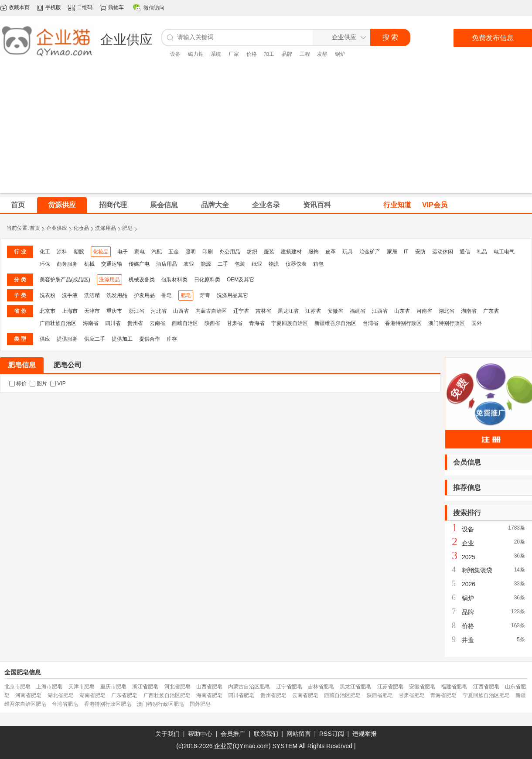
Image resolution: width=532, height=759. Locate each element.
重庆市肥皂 (113, 687)
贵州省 (135, 323)
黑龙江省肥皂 (355, 687)
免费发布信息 (493, 38)
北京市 (48, 311)
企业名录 (266, 205)
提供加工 (122, 339)
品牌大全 (215, 205)
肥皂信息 (22, 365)
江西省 (380, 311)
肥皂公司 (68, 365)
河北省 (159, 311)
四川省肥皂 (241, 695)
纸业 (257, 264)
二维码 (85, 7)
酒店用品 (167, 264)
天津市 (92, 311)
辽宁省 (241, 311)
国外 (477, 323)
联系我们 (266, 734)
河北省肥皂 (177, 687)
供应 (45, 339)
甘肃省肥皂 (412, 695)
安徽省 (335, 311)
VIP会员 (435, 205)
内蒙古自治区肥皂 (249, 687)
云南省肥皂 (305, 695)
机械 (89, 264)
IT (406, 252)
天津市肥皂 (82, 687)
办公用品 (230, 252)
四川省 (113, 323)
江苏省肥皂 (390, 687)
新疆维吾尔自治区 (335, 323)
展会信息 (164, 205)
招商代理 (113, 205)
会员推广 (233, 734)
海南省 (91, 323)
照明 (191, 252)
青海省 (257, 323)
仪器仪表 (296, 264)
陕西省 (212, 323)
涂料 (62, 252)
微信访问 (154, 8)
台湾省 (371, 323)
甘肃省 (235, 323)
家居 (392, 252)
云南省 (157, 323)
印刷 (208, 252)
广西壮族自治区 (58, 323)
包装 (240, 264)
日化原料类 (207, 280)
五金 (174, 252)
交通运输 (112, 264)
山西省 (181, 311)
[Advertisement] (266, 132)
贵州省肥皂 (273, 695)
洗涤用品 (106, 228)
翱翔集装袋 (477, 570)
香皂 (167, 295)
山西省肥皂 (209, 687)
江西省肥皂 (486, 687)
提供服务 (67, 339)
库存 (172, 339)
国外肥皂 (200, 704)
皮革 (331, 252)
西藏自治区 (185, 323)
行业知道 (397, 205)
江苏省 (313, 311)
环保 (45, 264)
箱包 (318, 264)
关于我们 (167, 734)
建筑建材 (291, 252)
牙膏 (205, 295)
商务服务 (67, 264)
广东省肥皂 (124, 695)
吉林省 (263, 311)
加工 (269, 54)
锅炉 (340, 54)
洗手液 (70, 295)
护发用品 (144, 295)
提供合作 (150, 339)
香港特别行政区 (403, 323)
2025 (469, 557)
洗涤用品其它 (232, 295)
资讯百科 (317, 205)
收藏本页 (19, 7)
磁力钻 (196, 54)
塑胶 (79, 252)
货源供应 (62, 205)
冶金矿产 (370, 252)
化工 (45, 252)
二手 (223, 264)
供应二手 (95, 339)
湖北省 (447, 311)
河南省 (424, 311)
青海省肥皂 (443, 695)
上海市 (70, 311)
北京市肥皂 (17, 687)
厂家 (234, 54)
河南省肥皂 (28, 695)
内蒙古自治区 (211, 311)
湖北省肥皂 (61, 695)
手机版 (53, 7)
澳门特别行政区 (447, 323)
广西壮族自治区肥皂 (167, 695)
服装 (269, 252)
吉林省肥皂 (321, 687)
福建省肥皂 (454, 687)
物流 (274, 264)
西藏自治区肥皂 (342, 695)
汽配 (157, 252)
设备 (175, 54)
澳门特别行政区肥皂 (160, 704)
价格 (252, 54)
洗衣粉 (48, 295)
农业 (189, 264)
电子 (123, 252)
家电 (140, 252)
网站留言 (299, 734)
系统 (216, 54)
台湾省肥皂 (65, 704)
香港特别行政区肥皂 (108, 704)
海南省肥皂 (209, 695)
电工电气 (504, 252)
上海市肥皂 (49, 687)
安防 (420, 252)
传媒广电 (139, 264)
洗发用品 (117, 295)
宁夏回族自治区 (290, 323)
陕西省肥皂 (380, 695)
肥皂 (127, 228)
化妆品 (81, 228)
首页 (35, 228)
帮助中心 (200, 734)
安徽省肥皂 (422, 687)
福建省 (358, 311)
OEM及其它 (240, 280)
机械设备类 (142, 280)
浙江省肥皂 (145, 687)
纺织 (252, 252)
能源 (206, 264)
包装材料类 (174, 280)
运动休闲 (443, 252)
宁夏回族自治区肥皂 (486, 695)
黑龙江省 (288, 311)
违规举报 (365, 734)
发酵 (322, 54)
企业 (468, 543)
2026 (469, 584)
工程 (305, 54)
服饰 (314, 252)
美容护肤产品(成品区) (65, 280)
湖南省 (469, 311)
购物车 (116, 7)
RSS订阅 (332, 734)
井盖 (468, 640)
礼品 (482, 252)
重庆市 (114, 311)
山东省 (402, 311)
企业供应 (57, 228)
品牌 (287, 54)
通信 (465, 252)
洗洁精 (92, 295)
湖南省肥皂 (92, 695)
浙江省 (136, 311)
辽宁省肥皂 (289, 687)
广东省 (491, 311)
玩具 (348, 252)
